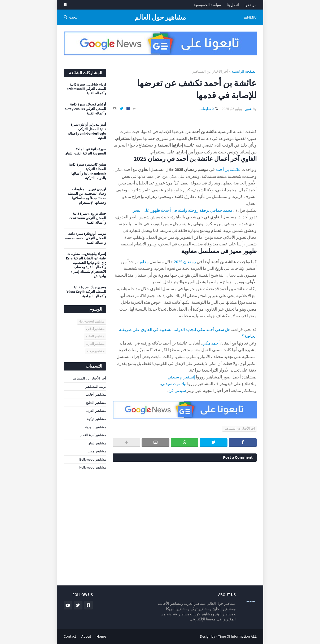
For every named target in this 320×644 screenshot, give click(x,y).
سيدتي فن (177, 390)
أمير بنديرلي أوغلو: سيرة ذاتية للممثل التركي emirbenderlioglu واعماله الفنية (87, 131)
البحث (74, 17)
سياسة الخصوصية (207, 5)
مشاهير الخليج (95, 336)
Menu (252, 17)
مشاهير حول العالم (160, 17)
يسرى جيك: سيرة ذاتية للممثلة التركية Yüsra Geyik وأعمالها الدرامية (86, 292)
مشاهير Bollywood (93, 459)
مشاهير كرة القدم (93, 435)
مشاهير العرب (95, 344)
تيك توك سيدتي (174, 383)
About (86, 636)
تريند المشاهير (96, 387)
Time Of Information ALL (237, 636)
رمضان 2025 (185, 262)
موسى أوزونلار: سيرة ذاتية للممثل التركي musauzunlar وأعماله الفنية (86, 238)
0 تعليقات (207, 109)
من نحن (251, 5)
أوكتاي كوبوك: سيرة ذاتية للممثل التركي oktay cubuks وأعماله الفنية (85, 109)
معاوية (143, 262)
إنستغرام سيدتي (181, 377)
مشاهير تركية (96, 351)
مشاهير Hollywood (92, 321)
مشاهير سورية (96, 427)
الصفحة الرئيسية (244, 71)
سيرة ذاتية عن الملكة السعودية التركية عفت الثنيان (85, 151)
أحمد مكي (211, 343)
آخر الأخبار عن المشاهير (210, 71)
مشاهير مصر (97, 451)
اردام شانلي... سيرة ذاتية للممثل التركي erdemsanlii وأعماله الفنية (86, 89)
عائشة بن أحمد (228, 169)
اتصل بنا (233, 5)
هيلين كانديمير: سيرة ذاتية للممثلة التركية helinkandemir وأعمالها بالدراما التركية (87, 171)
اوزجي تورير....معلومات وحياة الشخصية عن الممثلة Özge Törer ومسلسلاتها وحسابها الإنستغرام (87, 196)
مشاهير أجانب (95, 329)
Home (101, 636)
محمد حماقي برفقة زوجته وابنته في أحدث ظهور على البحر (183, 210)
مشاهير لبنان (97, 443)
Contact (70, 636)
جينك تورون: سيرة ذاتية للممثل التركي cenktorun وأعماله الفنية (88, 218)
